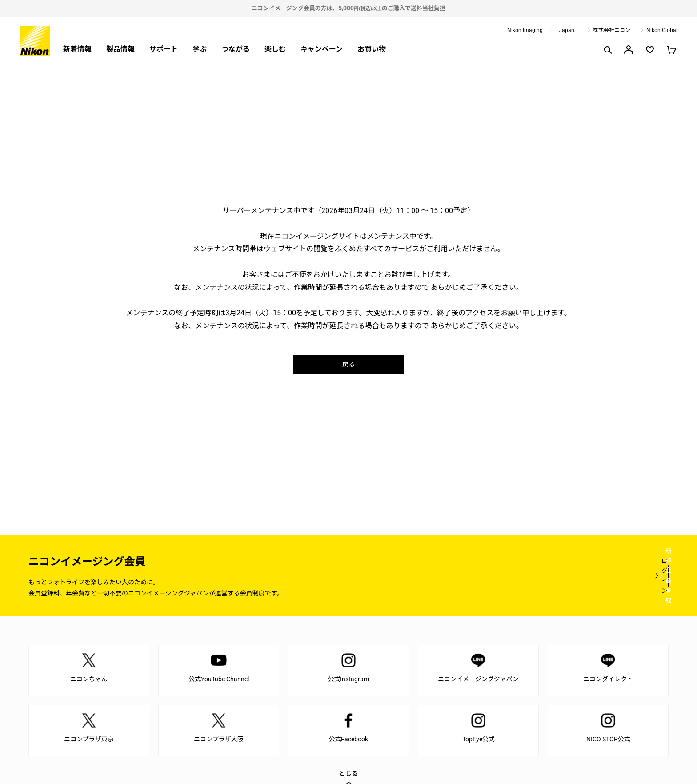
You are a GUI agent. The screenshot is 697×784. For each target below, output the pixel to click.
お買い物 (372, 49)
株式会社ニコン (612, 30)
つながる (236, 49)
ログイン (505, 575)
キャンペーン (322, 49)
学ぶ (200, 49)
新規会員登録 (615, 575)
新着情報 (77, 49)
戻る (348, 364)
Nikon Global (662, 30)
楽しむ (275, 49)
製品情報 (120, 49)
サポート (164, 49)
